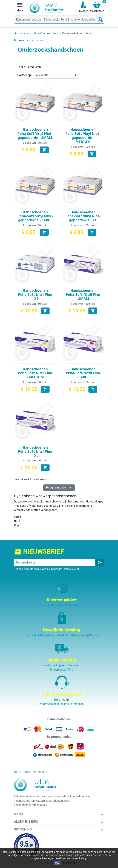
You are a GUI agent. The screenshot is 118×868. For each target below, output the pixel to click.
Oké (57, 863)
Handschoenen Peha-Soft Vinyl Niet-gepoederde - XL (83, 216)
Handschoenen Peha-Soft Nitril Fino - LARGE (83, 373)
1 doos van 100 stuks (35, 143)
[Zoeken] (59, 20)
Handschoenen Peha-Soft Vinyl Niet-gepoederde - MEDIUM (83, 136)
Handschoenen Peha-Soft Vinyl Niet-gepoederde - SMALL (35, 134)
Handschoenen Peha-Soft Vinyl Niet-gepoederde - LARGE (35, 216)
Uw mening (23, 829)
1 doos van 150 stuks (35, 304)
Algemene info (26, 822)
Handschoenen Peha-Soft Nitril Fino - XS (35, 295)
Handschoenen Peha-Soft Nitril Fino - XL (35, 452)
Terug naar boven (59, 488)
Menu (18, 814)
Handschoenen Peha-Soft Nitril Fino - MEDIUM (35, 373)
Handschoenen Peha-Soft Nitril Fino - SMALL (83, 295)
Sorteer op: (25, 75)
